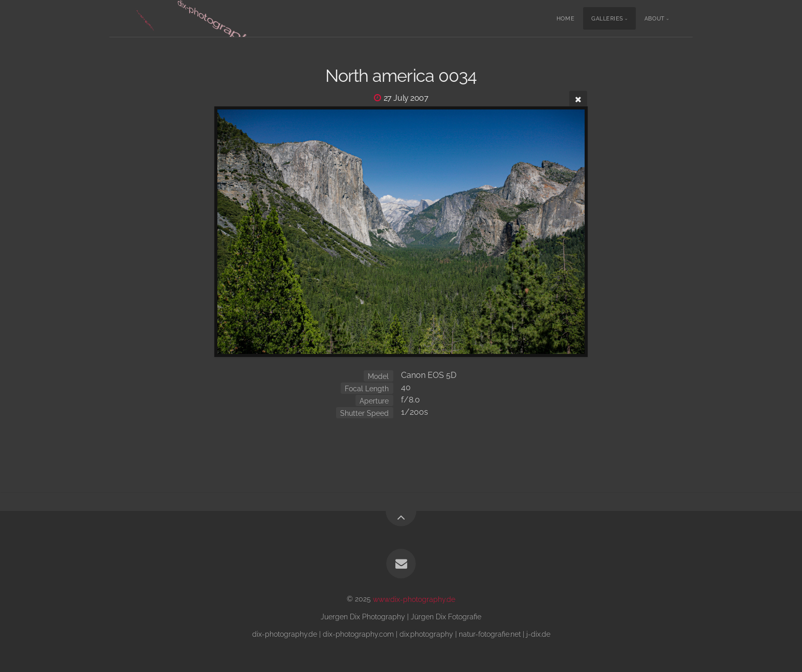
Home (565, 19)
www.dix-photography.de (414, 599)
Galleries (607, 19)
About (655, 19)
